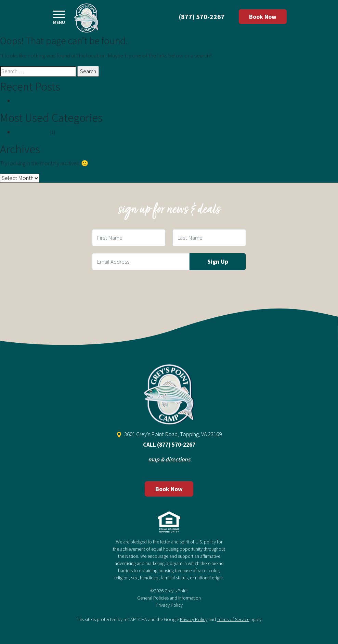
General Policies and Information (169, 598)
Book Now (263, 17)
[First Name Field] (129, 238)
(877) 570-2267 (202, 17)
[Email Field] (141, 262)
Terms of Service (233, 619)
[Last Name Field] (209, 238)
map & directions (169, 459)
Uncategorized (31, 132)
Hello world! (28, 101)
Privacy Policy (169, 605)
